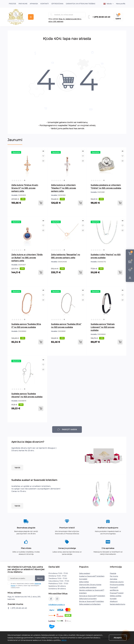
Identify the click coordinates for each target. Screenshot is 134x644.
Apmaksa (34, 4)
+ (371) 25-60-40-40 (101, 17)
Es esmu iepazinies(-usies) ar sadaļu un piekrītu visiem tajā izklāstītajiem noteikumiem (26, 586)
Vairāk (17, 468)
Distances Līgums (117, 582)
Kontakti (45, 4)
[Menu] (31, 17)
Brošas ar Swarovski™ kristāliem (92, 601)
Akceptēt (118, 638)
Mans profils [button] (121, 4)
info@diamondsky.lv (57, 605)
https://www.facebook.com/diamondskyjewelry (51, 599)
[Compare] (43, 161)
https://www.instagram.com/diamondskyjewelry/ (57, 599)
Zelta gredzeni (85, 573)
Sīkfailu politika (116, 596)
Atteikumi (114, 601)
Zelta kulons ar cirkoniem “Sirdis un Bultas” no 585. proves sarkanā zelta (27, 258)
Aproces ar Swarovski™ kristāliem (92, 596)
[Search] (51, 15)
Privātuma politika (117, 585)
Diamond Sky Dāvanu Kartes (90, 585)
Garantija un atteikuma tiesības (80, 4)
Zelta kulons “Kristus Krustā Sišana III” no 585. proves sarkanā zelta (25, 188)
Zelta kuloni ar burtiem (88, 599)
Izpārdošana (57, 4)
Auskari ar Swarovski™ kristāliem (92, 576)
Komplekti (83, 579)
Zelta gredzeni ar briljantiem (90, 604)
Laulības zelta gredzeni (88, 587)
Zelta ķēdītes (84, 582)
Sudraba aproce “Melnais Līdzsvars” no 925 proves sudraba (103, 327)
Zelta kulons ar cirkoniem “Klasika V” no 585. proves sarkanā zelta (63, 188)
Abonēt (40, 578)
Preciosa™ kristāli (117, 593)
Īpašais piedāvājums (118, 604)
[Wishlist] (43, 156)
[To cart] (41, 203)
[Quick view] (43, 151)
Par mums (114, 576)
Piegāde (12, 4)
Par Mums (23, 4)
